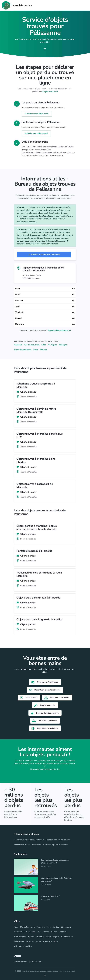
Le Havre (63, 932)
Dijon (48, 937)
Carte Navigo (35, 962)
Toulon (31, 937)
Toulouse (41, 927)
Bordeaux (31, 932)
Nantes (56, 927)
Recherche (36, 845)
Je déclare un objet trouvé (36, 133)
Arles (44, 345)
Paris (16, 927)
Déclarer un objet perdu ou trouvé (29, 840)
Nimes (38, 941)
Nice (49, 927)
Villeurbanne (67, 937)
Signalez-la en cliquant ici (59, 330)
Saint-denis (19, 941)
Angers (56, 937)
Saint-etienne (20, 937)
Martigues (52, 345)
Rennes (46, 932)
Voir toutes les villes (23, 946)
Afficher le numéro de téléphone (44, 255)
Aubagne (63, 345)
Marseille (18, 345)
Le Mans (30, 941)
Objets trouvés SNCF (50, 896)
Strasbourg (66, 927)
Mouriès (44, 350)
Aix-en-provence (32, 345)
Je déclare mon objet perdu (37, 114)
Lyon (33, 927)
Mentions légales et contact (55, 845)
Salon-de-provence (22, 350)
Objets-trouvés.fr (50, 92)
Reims (54, 932)
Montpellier (19, 932)
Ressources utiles (22, 845)
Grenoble (40, 937)
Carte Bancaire (21, 962)
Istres (36, 350)
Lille (39, 932)
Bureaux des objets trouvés (58, 840)
